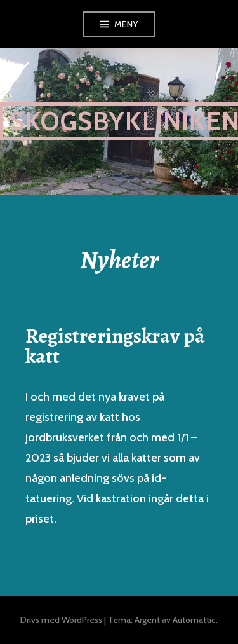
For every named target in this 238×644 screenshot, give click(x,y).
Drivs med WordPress (61, 620)
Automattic (194, 620)
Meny (126, 24)
